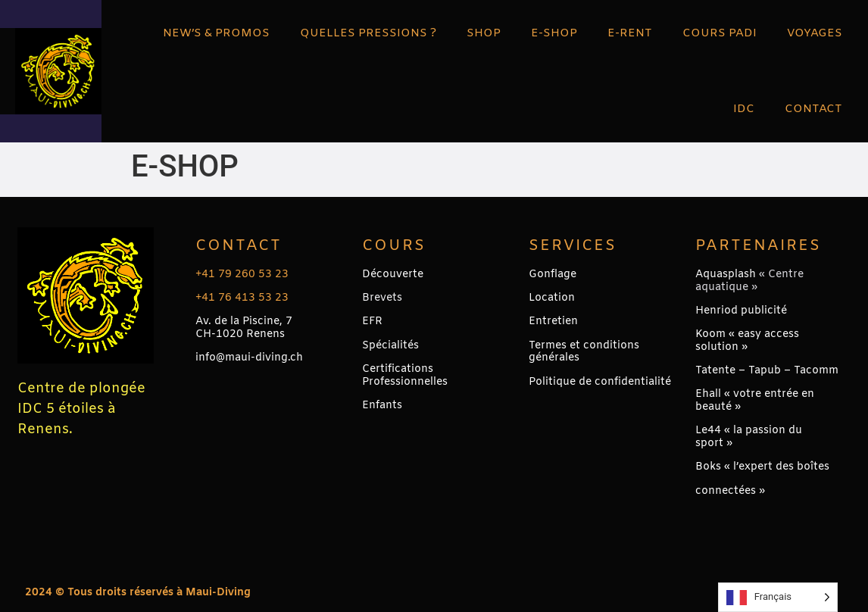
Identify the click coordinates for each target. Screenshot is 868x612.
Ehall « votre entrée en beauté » (755, 401)
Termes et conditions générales (584, 352)
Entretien (553, 322)
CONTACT (813, 109)
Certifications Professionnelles (405, 376)
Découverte (393, 275)
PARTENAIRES (758, 246)
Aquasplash (726, 275)
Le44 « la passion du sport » (749, 437)
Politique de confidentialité (600, 382)
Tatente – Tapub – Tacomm (767, 371)
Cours (394, 246)
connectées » (730, 491)
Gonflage (553, 275)
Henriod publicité (741, 311)
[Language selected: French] (778, 597)
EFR (372, 322)
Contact (239, 246)
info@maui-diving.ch (249, 358)
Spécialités (390, 346)
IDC (744, 109)
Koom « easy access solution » (747, 341)
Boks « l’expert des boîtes (762, 467)
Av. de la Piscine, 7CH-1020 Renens (244, 328)
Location (552, 298)
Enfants (382, 406)
